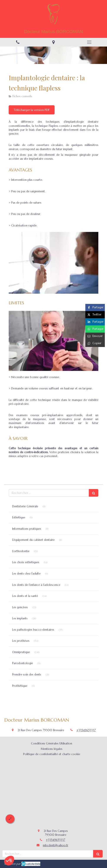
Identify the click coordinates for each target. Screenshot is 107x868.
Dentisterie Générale (25, 506)
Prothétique (20, 686)
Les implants (20, 618)
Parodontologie (23, 663)
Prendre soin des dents (27, 674)
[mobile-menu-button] (89, 42)
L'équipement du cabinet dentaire (33, 540)
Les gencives (20, 607)
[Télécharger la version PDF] (32, 110)
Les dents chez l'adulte (26, 574)
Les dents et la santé (25, 596)
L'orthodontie (21, 551)
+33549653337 (86, 730)
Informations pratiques (27, 529)
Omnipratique (21, 652)
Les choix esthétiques (26, 562)
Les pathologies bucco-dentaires (33, 630)
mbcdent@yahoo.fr (56, 845)
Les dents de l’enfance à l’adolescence (36, 585)
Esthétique (19, 517)
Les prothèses (21, 641)
